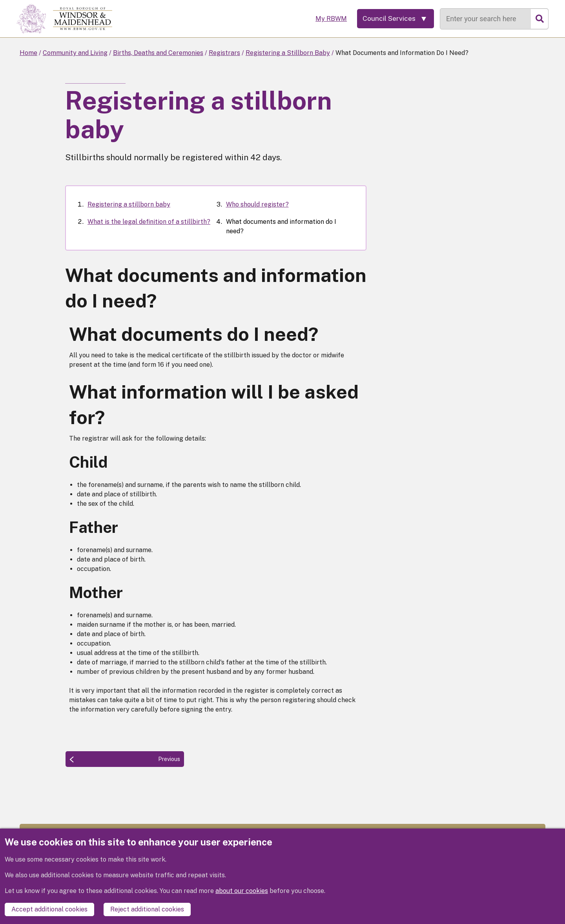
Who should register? (257, 204)
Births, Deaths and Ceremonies (158, 53)
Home (28, 53)
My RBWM (328, 19)
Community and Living (75, 53)
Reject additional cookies (147, 909)
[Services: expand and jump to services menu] (394, 19)
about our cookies (242, 891)
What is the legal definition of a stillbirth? (149, 222)
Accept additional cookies (49, 909)
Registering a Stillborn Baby (288, 53)
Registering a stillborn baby (129, 204)
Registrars (224, 53)
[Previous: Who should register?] (125, 759)
